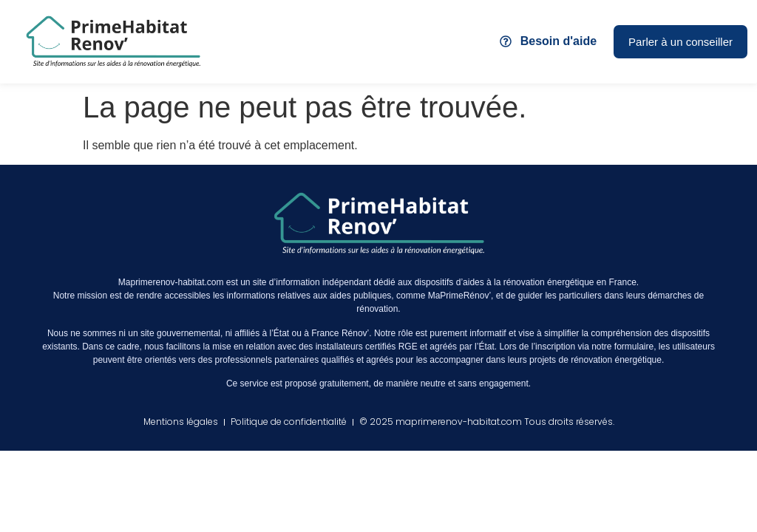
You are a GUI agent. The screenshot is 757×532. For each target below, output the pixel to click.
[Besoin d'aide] (506, 41)
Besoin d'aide (559, 41)
